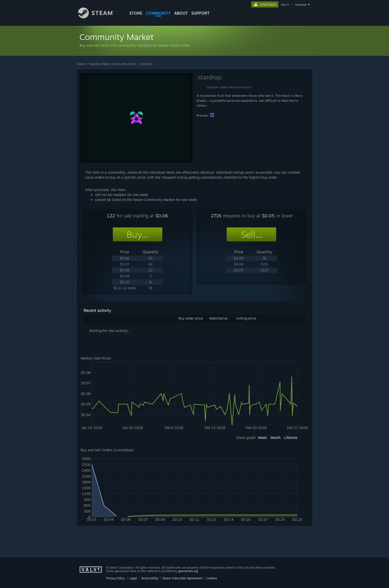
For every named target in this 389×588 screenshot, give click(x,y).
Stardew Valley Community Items (113, 64)
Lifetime (291, 438)
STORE (136, 13)
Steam (81, 64)
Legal (133, 578)
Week (262, 438)
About (181, 13)
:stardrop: (146, 64)
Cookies (212, 578)
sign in (285, 4)
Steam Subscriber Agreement (182, 578)
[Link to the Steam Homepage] (100, 17)
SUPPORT (200, 13)
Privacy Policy (116, 578)
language (301, 4)
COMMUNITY (158, 13)
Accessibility (150, 578)
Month (276, 438)
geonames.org (188, 571)
